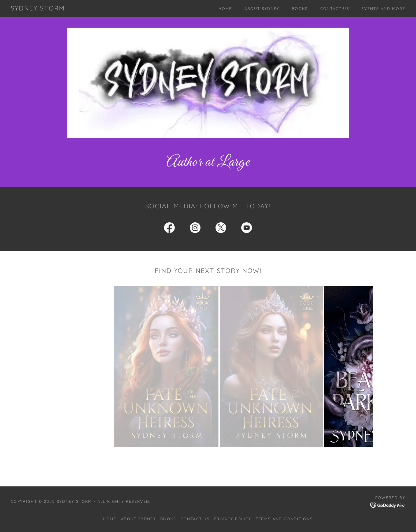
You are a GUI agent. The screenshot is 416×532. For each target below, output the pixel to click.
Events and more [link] (383, 9)
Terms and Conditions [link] (284, 519)
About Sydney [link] (262, 9)
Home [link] (225, 9)
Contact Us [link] (335, 9)
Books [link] (300, 9)
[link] (38, 9)
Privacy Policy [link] (233, 519)
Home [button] (110, 519)
